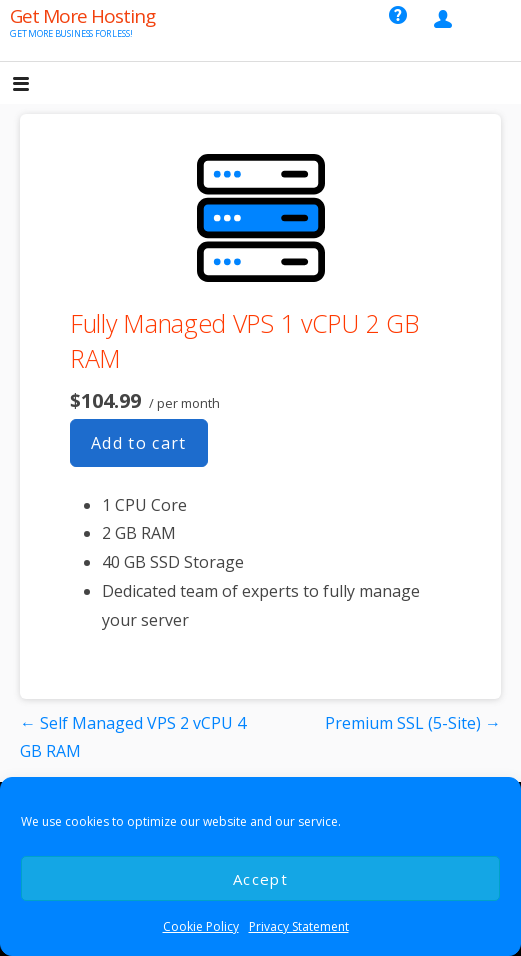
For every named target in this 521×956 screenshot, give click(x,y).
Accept (260, 879)
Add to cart (139, 443)
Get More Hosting (82, 16)
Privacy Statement (299, 926)
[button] (38, 85)
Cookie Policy (201, 926)
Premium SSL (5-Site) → (413, 723)
